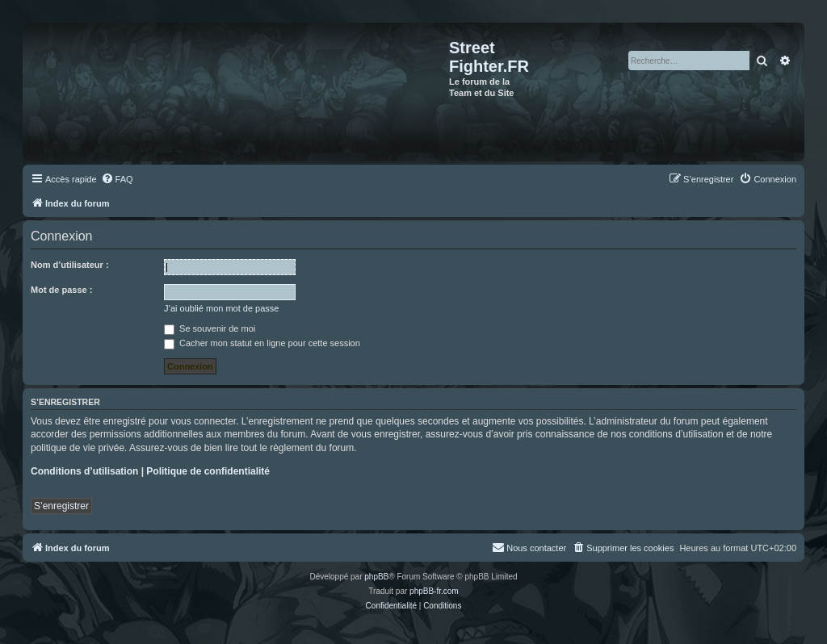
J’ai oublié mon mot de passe (221, 308)
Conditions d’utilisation (84, 471)
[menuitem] (117, 179)
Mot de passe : (61, 290)
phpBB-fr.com (434, 591)
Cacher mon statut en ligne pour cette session (262, 343)
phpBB (376, 577)
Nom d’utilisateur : (70, 265)
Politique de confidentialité (208, 471)
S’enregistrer (61, 506)
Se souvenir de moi (210, 328)
